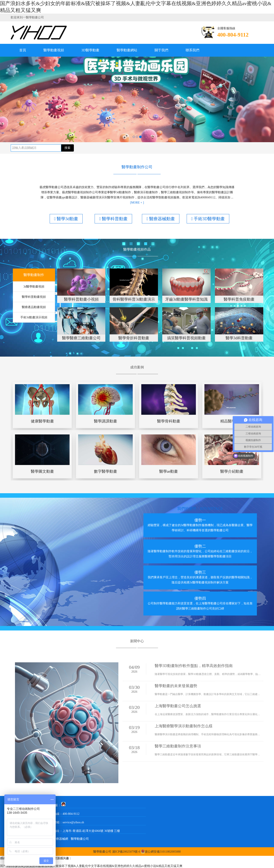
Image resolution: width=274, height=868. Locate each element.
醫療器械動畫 (161, 219)
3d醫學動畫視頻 (34, 287)
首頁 (23, 50)
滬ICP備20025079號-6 (126, 852)
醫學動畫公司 (80, 839)
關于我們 (161, 50)
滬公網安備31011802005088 (163, 852)
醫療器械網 (61, 839)
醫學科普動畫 (113, 219)
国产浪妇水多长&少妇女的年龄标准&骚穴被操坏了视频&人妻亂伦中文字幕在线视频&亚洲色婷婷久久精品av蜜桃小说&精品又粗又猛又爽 (91, 866)
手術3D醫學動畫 (208, 219)
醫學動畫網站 (127, 50)
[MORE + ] (137, 203)
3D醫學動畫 (90, 50)
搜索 (67, 148)
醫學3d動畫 (66, 219)
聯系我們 (192, 50)
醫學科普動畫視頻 (34, 297)
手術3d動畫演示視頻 (34, 317)
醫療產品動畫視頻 (34, 307)
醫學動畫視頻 (54, 50)
